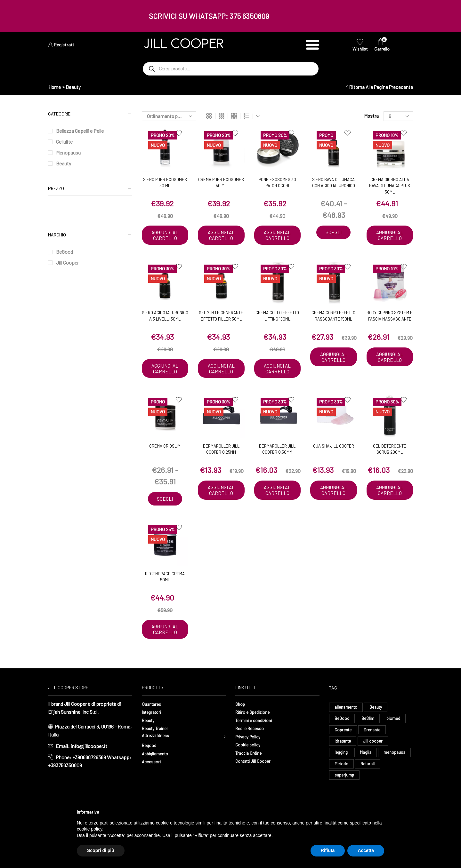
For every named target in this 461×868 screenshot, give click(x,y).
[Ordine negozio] (169, 116)
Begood (150, 766)
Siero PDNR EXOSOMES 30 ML (165, 183)
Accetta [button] (366, 850)
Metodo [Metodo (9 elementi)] (377, 787)
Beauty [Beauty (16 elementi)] (377, 727)
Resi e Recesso (252, 748)
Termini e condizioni (257, 740)
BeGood (65, 252)
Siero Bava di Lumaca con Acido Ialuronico (334, 183)
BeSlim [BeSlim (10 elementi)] (369, 739)
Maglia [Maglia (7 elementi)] (367, 774)
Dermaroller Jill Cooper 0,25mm (221, 462)
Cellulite (64, 142)
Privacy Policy (250, 756)
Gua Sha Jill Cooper (334, 458)
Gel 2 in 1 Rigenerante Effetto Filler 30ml (221, 322)
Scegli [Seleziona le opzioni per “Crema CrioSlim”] (165, 512)
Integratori (153, 731)
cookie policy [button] (89, 829)
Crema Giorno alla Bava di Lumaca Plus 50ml (390, 186)
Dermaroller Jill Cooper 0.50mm (277, 462)
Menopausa (68, 152)
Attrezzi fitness (159, 756)
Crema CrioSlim (165, 458)
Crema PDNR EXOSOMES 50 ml (221, 183)
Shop (241, 723)
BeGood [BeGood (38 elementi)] (342, 739)
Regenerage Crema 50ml (165, 590)
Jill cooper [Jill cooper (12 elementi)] (375, 763)
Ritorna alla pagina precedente (381, 87)
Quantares (153, 723)
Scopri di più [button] (101, 850)
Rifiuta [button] (328, 850)
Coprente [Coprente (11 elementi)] (344, 751)
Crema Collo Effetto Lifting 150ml (277, 322)
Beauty (64, 163)
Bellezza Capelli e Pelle (80, 131)
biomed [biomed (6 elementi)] (395, 739)
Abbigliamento (157, 774)
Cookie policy (250, 764)
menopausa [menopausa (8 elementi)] (346, 787)
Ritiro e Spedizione (256, 731)
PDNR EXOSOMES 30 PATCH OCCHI (277, 183)
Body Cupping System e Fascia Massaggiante (390, 322)
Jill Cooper (67, 263)
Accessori (153, 782)
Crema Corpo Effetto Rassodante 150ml (333, 322)
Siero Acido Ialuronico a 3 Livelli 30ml (165, 322)
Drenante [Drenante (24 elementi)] (374, 751)
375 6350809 (249, 16)
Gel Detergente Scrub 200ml (390, 462)
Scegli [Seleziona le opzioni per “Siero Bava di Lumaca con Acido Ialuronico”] (334, 233)
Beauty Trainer (157, 748)
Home (55, 87)
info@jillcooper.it (89, 765)
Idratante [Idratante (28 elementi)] (344, 763)
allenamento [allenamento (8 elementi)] (347, 727)
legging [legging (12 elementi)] (342, 774)
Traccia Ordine (250, 772)
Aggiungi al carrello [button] (165, 238)
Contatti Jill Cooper (256, 780)
